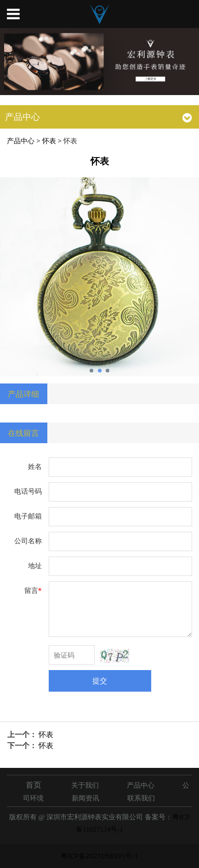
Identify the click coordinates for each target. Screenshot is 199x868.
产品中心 (21, 141)
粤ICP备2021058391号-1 (99, 856)
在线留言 (23, 433)
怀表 (49, 141)
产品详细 (23, 394)
